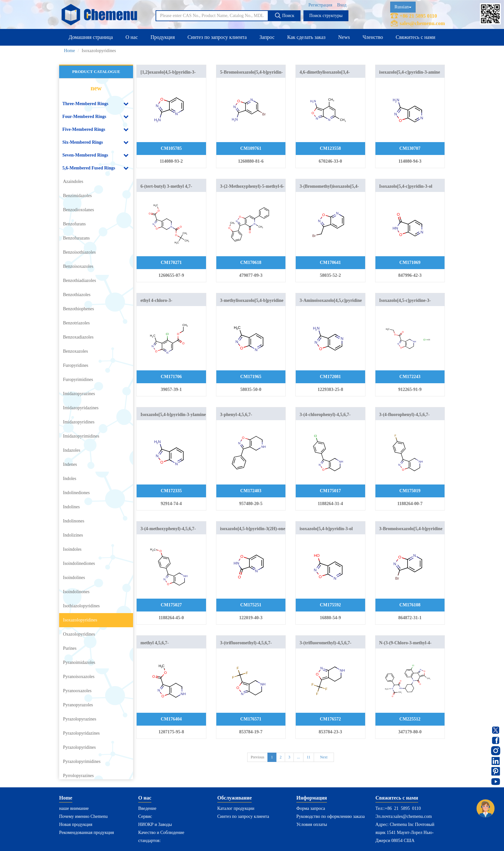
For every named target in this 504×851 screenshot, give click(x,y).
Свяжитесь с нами (415, 37)
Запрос (267, 37)
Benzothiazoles (77, 295)
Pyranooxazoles (77, 691)
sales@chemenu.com (422, 23)
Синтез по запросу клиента (217, 37)
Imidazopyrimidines (81, 436)
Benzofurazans (76, 238)
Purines (70, 648)
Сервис (145, 816)
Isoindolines (74, 578)
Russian (403, 7)
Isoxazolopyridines (80, 620)
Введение (147, 808)
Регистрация (320, 5)
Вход (342, 5)
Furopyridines (76, 365)
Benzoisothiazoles (79, 252)
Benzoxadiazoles (78, 337)
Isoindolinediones (79, 563)
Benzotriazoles (76, 323)
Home (69, 51)
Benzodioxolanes (78, 210)
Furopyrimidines (78, 380)
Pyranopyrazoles (78, 705)
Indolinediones (76, 493)
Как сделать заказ (306, 37)
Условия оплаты (312, 824)
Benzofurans (74, 224)
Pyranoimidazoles (79, 662)
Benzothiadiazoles (80, 281)
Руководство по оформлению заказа (331, 816)
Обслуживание (234, 798)
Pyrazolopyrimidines (82, 761)
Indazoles (72, 450)
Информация (312, 798)
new (96, 88)
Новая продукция (76, 824)
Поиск (284, 15)
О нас (131, 37)
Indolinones (74, 521)
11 (309, 757)
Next (324, 757)
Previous (257, 757)
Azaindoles (73, 181)
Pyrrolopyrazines (78, 776)
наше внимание (74, 808)
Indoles (70, 479)
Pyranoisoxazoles (79, 677)
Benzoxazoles (76, 351)
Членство (373, 37)
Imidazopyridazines (81, 408)
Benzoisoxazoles (78, 266)
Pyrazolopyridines (79, 747)
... (298, 757)
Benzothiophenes (78, 309)
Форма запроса (311, 808)
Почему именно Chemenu (83, 816)
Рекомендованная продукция (87, 833)
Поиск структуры (326, 16)
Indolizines (73, 535)
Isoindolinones (76, 592)
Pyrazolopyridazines (81, 733)
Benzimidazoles (77, 196)
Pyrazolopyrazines (80, 719)
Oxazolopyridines (79, 634)
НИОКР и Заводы (155, 824)
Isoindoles (72, 549)
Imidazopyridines (79, 422)
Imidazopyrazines (79, 394)
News (344, 37)
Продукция (163, 37)
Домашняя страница (91, 37)
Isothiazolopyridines (81, 606)
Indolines (71, 507)
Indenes (70, 464)
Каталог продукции (236, 808)
